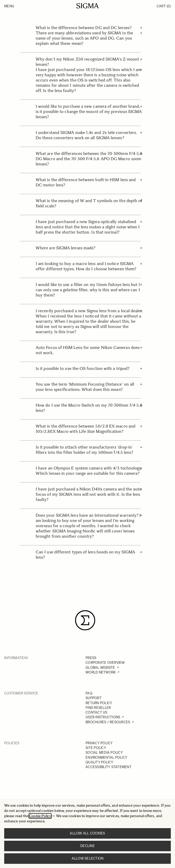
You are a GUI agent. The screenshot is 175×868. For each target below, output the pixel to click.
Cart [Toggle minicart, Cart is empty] (164, 6)
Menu (9, 6)
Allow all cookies (87, 833)
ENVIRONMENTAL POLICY (106, 758)
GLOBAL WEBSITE (100, 668)
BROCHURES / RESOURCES (108, 722)
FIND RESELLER (98, 708)
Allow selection (88, 858)
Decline (87, 846)
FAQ (89, 693)
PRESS (91, 658)
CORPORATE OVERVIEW (105, 663)
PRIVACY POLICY (99, 743)
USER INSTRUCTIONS (103, 717)
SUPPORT (94, 698)
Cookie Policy (40, 816)
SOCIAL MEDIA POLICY (104, 753)
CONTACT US (97, 712)
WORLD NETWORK (101, 672)
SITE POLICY (96, 748)
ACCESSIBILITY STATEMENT (108, 767)
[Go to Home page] (87, 6)
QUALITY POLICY (99, 762)
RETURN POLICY (99, 703)
